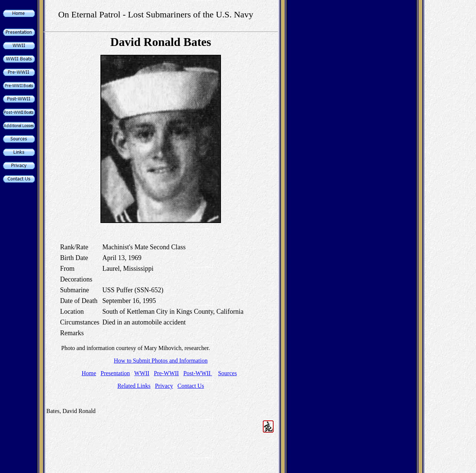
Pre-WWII (166, 373)
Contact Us (191, 386)
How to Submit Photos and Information (161, 361)
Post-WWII (198, 373)
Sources (227, 373)
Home (89, 373)
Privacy (164, 386)
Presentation (115, 373)
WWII (142, 373)
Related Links (134, 386)
